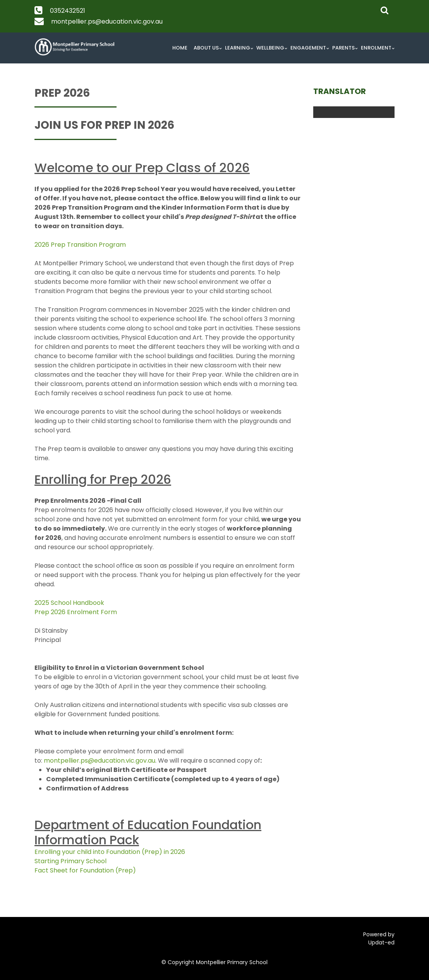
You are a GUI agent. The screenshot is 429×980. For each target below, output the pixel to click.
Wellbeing (270, 48)
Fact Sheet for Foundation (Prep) (85, 870)
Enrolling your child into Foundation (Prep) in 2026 (110, 852)
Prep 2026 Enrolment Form (76, 612)
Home (180, 48)
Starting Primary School (70, 861)
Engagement (308, 48)
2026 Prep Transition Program (80, 245)
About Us (206, 48)
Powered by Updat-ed (379, 938)
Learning (238, 48)
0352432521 (68, 11)
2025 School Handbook (69, 603)
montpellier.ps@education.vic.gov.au (107, 21)
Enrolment (376, 48)
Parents (343, 48)
